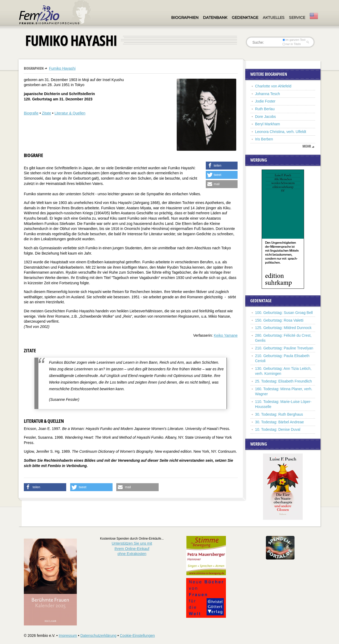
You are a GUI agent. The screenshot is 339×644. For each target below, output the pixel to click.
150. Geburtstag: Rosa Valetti (279, 320)
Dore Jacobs (266, 117)
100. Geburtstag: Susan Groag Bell (284, 313)
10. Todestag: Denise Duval (278, 429)
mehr (307, 146)
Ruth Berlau (265, 109)
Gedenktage (245, 17)
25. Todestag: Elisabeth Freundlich (284, 381)
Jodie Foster (265, 101)
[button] (222, 166)
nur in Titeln (292, 44)
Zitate (46, 113)
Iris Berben (264, 139)
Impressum (68, 636)
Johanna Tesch (267, 94)
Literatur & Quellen (70, 113)
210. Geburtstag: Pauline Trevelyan (284, 348)
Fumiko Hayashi (62, 68)
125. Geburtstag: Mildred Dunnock (283, 328)
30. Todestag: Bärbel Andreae (279, 422)
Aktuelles (274, 17)
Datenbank (215, 17)
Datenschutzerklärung (98, 636)
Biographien (185, 17)
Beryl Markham (267, 124)
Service (297, 17)
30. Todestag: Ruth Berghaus (279, 414)
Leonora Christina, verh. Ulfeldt (281, 132)
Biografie (31, 113)
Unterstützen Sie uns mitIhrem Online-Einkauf (132, 548)
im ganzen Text (294, 40)
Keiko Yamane (226, 335)
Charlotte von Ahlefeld (273, 86)
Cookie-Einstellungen (137, 636)
